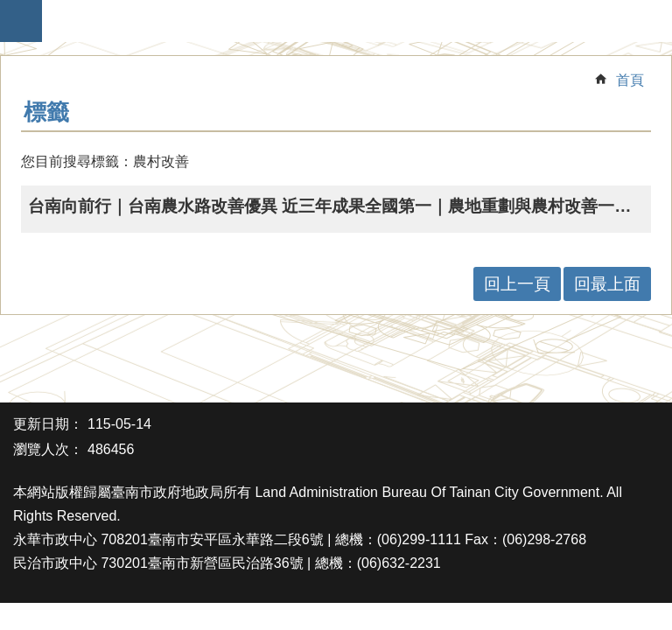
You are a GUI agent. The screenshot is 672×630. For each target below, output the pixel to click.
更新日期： (48, 424)
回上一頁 (517, 284)
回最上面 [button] (607, 284)
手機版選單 (21, 21)
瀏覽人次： (48, 449)
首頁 (630, 80)
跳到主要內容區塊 (9, 9)
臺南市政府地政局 (345, 21)
